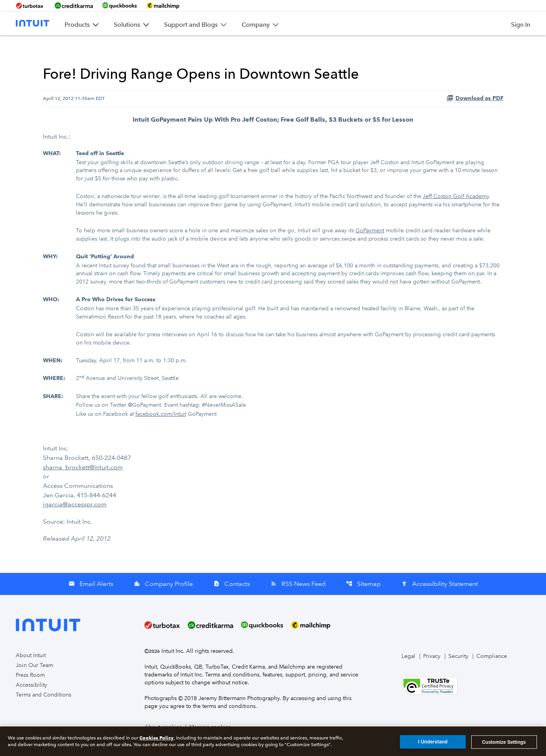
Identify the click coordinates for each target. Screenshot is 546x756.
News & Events (176, 47)
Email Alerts (91, 596)
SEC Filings (361, 47)
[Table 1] (273, 302)
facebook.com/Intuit (161, 429)
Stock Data (320, 47)
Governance (404, 47)
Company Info (227, 47)
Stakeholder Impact (459, 47)
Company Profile (163, 596)
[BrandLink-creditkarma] (74, 6)
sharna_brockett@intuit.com (83, 481)
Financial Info (276, 47)
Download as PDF (475, 120)
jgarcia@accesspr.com (75, 517)
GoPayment (370, 250)
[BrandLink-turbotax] (31, 6)
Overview (132, 47)
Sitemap (363, 596)
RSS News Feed (298, 596)
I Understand (433, 745)
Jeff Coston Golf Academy (456, 216)
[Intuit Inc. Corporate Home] (32, 23)
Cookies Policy (156, 740)
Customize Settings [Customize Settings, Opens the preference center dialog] (504, 745)
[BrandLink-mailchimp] (163, 6)
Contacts (232, 596)
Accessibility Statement (440, 596)
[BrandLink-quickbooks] (120, 6)
